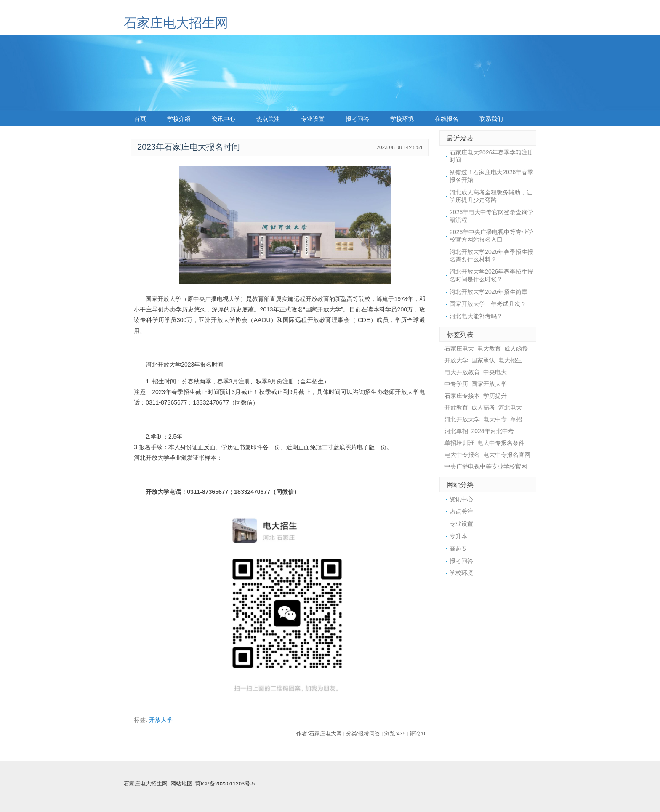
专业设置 (313, 119)
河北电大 (510, 407)
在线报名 (447, 119)
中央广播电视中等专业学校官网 (486, 466)
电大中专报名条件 (501, 443)
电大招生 (510, 360)
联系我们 (491, 119)
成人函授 (516, 349)
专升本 (458, 536)
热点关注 (268, 119)
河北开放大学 (462, 419)
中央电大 (495, 372)
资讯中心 (224, 119)
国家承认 (483, 360)
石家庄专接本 (462, 396)
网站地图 (181, 784)
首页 (140, 119)
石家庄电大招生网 (176, 23)
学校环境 (402, 119)
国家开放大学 (489, 384)
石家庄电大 (459, 349)
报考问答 (357, 119)
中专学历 (456, 384)
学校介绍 (179, 119)
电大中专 (495, 419)
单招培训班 (459, 443)
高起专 (458, 548)
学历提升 (495, 396)
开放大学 (161, 720)
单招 (516, 419)
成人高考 (483, 407)
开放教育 (456, 407)
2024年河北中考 (493, 431)
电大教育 (489, 349)
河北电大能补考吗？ (476, 316)
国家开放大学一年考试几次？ (488, 304)
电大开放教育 (462, 372)
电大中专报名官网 (507, 455)
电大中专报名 (462, 455)
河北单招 (456, 431)
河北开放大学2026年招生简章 (488, 292)
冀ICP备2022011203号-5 (225, 784)
